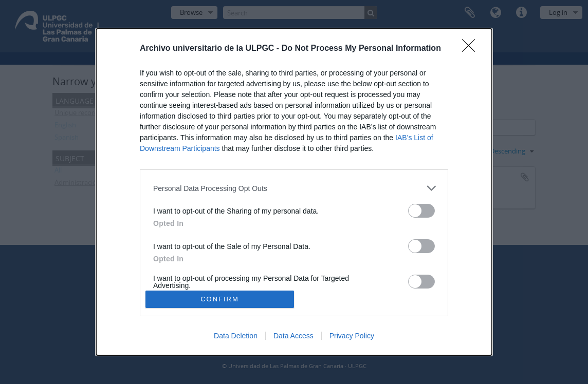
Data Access (293, 336)
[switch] (421, 211)
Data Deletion (236, 336)
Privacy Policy (352, 336)
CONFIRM (220, 299)
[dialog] (294, 192)
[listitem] (294, 188)
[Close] (472, 49)
